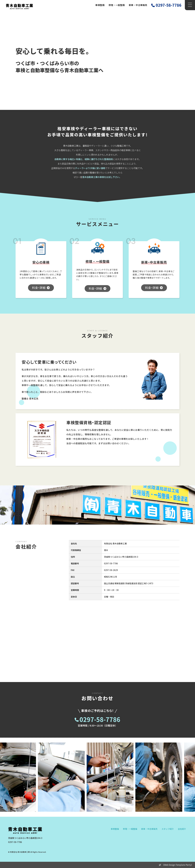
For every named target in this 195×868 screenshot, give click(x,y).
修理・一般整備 (117, 5)
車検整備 (100, 5)
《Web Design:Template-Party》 (178, 865)
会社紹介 (182, 829)
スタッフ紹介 (168, 829)
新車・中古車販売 (138, 5)
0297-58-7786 (100, 719)
